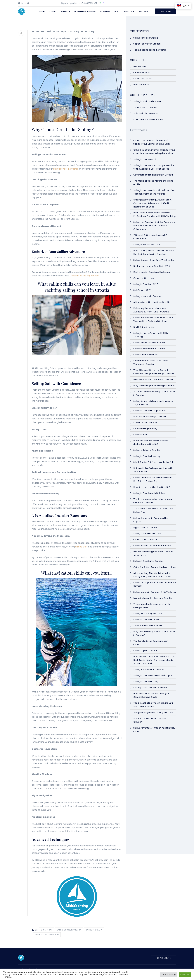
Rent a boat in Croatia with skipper (152, 272)
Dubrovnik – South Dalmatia (148, 119)
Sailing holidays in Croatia (147, 450)
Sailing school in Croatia (146, 38)
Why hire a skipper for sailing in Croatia (154, 386)
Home (42, 11)
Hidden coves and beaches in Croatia (153, 380)
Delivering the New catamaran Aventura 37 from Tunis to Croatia (151, 310)
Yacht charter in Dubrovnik (148, 626)
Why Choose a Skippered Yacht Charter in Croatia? (155, 633)
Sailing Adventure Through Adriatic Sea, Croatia (154, 730)
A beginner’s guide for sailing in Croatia (154, 713)
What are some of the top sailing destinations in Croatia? (151, 442)
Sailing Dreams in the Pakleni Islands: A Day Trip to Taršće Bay (154, 479)
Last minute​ (140, 67)
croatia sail (46, 930)
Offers (53, 11)
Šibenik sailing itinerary (145, 429)
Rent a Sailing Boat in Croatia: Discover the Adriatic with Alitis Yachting (154, 252)
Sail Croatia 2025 (142, 290)
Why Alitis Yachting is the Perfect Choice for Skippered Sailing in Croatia (154, 372)
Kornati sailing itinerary (145, 423)
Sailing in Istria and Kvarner (148, 101)
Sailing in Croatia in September (150, 411)
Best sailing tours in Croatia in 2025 (152, 266)
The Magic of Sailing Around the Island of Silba (153, 183)
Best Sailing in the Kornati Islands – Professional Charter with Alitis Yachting (154, 214)
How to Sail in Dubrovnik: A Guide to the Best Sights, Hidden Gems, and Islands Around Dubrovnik (154, 660)
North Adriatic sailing (144, 327)
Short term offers (143, 79)
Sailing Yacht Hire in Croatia (148, 534)
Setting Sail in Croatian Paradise (150, 688)
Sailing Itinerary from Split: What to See (154, 260)
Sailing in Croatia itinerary (147, 456)
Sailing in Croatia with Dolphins (149, 493)
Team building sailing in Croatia (150, 50)
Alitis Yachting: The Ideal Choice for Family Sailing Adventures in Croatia (152, 575)
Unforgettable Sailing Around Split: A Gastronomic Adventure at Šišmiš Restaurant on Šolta (152, 203)
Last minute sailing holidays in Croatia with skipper (153, 553)
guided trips (81, 547)
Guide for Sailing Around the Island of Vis (154, 567)
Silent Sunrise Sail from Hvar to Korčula (154, 462)
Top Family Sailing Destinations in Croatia (151, 643)
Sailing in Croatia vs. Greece (148, 561)
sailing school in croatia (47, 935)
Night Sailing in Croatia (145, 528)
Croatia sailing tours (144, 278)
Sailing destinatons (85, 11)
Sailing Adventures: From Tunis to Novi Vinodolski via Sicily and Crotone (153, 319)
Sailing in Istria (141, 435)
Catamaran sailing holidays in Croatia (153, 175)
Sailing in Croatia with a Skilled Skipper (153, 675)
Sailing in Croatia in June (146, 620)
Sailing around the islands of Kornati (152, 546)
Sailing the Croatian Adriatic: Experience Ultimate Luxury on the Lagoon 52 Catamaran (154, 226)
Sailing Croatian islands (145, 355)
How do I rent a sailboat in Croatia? (152, 487)
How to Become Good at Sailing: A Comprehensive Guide (151, 695)
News (117, 11)
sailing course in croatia (69, 930)
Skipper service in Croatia (147, 44)
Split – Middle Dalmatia (145, 113)
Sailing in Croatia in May (146, 682)
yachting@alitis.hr (71, 3)
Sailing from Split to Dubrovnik (149, 343)
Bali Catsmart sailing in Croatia (150, 417)
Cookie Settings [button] (169, 975)
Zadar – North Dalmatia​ (146, 107)
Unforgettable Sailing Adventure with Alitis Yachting (153, 470)
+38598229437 (90, 3)
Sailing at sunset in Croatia (147, 245)
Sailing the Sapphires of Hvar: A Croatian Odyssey (155, 584)
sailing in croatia (94, 930)
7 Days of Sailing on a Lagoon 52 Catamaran (150, 237)
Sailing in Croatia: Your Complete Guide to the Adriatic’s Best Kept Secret (154, 167)
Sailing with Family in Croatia (148, 614)
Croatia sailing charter (145, 540)
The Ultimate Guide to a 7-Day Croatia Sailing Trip (154, 510)
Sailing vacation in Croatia (147, 296)
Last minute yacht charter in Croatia (153, 598)
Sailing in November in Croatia (149, 349)
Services (65, 11)
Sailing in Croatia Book (145, 159)
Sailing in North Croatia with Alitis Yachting (151, 335)
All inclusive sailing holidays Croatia (152, 302)
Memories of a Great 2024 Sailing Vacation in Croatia (151, 362)
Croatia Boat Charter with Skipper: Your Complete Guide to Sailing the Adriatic (154, 152)
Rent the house (141, 85)
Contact (143, 11)
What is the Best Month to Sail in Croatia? (150, 720)
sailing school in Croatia (66, 169)
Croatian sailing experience (84, 276)
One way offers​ (141, 73)
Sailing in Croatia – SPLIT (146, 284)
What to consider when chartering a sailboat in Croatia (153, 501)
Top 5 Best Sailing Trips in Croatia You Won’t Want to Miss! (153, 705)
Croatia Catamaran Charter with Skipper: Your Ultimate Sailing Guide (152, 142)
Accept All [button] (185, 975)
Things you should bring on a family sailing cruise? (152, 606)
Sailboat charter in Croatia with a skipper (151, 520)
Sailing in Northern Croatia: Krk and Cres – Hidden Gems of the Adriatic (154, 192)
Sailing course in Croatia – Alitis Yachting (155, 592)
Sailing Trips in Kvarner (145, 651)
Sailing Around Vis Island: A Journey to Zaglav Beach (153, 403)
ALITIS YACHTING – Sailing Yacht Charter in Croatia (155, 393)
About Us (129, 11)
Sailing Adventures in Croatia (148, 670)
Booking (105, 11)
